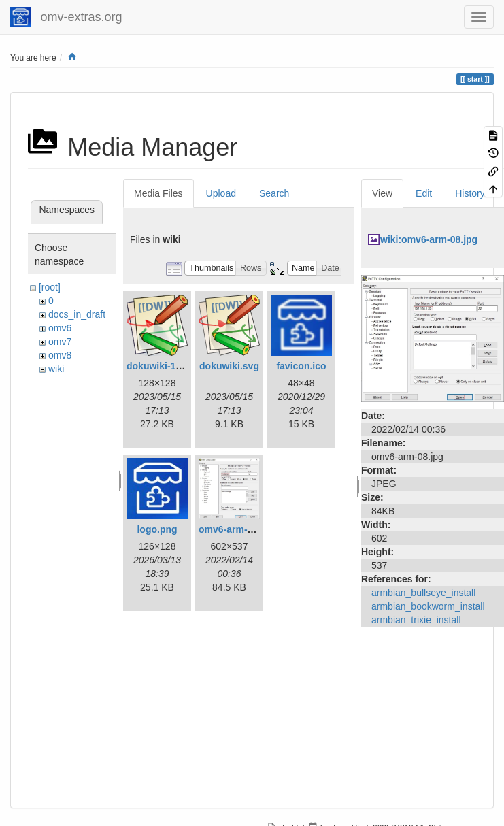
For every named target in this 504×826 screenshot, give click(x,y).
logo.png (157, 529)
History (470, 193)
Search (274, 193)
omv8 (60, 355)
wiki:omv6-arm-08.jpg (429, 239)
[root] (50, 287)
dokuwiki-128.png (166, 366)
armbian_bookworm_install (428, 606)
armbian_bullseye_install (423, 593)
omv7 (60, 342)
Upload (221, 193)
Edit (424, 193)
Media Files (158, 193)
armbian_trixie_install (416, 620)
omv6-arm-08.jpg (237, 529)
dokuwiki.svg (229, 366)
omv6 (60, 328)
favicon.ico (301, 366)
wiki (56, 369)
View (382, 193)
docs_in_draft (77, 314)
